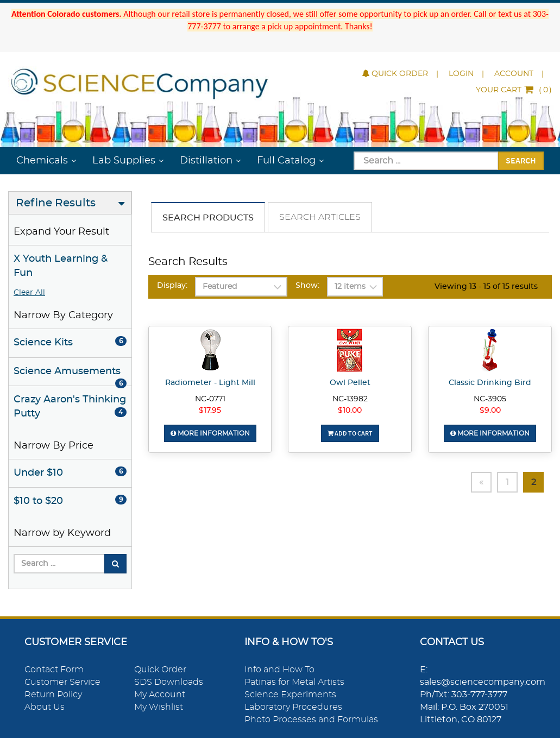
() (514, 90)
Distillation (206, 161)
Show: (307, 286)
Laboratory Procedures (293, 707)
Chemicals (42, 161)
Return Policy (53, 695)
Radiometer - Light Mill (210, 383)
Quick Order (395, 74)
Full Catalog (286, 161)
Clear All (29, 293)
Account (514, 74)
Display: (172, 286)
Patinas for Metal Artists (294, 682)
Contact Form (54, 670)
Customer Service (62, 682)
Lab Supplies (124, 161)
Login (461, 74)
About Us (45, 707)
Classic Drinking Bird (490, 383)
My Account (160, 695)
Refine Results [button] (56, 203)
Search (521, 160)
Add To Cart (350, 433)
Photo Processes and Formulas (311, 720)
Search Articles (320, 217)
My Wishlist (159, 707)
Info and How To (279, 670)
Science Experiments (290, 695)
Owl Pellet (350, 383)
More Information (210, 433)
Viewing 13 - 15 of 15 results (486, 287)
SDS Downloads (169, 682)
